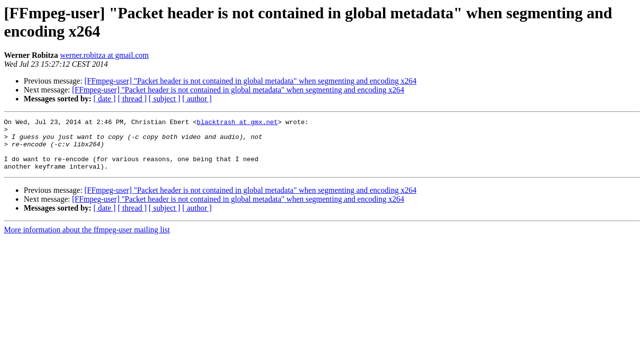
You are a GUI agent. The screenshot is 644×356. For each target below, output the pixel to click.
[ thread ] (132, 99)
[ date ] (105, 99)
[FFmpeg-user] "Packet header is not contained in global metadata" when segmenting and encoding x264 (251, 81)
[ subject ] (165, 99)
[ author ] (197, 99)
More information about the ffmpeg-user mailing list (87, 240)
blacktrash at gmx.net (237, 123)
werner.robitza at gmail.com (104, 55)
